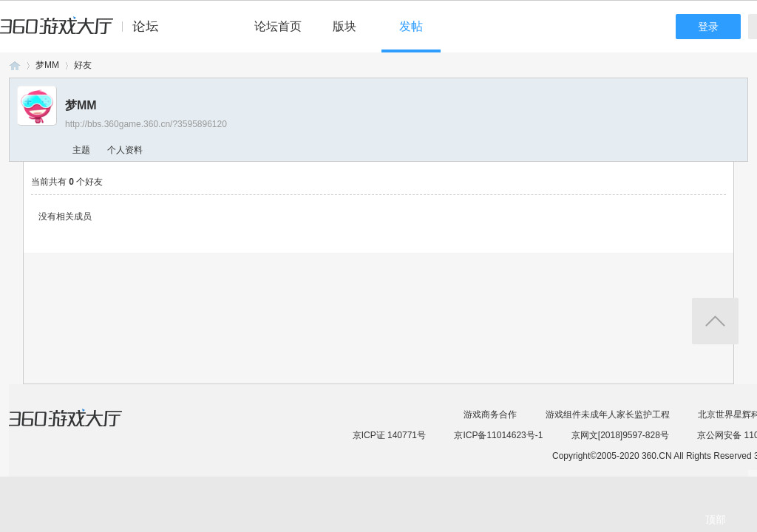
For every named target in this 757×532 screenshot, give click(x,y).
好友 (83, 65)
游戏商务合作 (490, 415)
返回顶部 (715, 321)
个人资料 (125, 150)
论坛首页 (278, 26)
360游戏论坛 (15, 65)
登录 (708, 27)
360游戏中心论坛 (85, 33)
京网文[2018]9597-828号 (620, 435)
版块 (344, 26)
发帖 (411, 26)
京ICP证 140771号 (389, 435)
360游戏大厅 (81, 427)
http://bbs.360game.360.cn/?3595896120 (146, 124)
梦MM (47, 65)
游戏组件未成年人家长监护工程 (608, 415)
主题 (81, 150)
